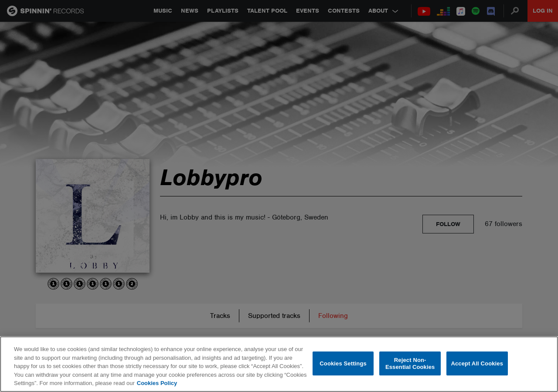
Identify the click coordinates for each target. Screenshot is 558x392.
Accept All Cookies (477, 363)
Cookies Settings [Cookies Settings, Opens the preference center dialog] (343, 363)
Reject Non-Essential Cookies (410, 363)
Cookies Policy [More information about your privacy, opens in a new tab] (157, 383)
